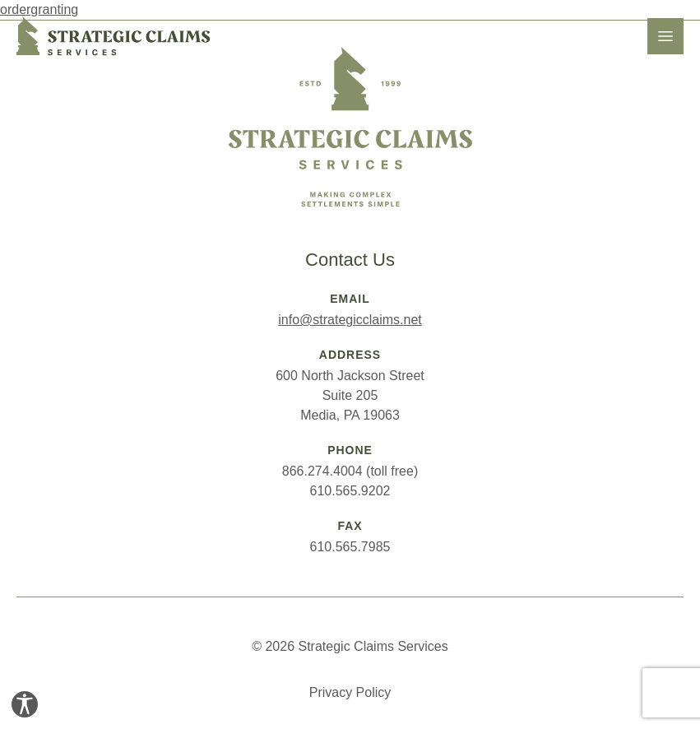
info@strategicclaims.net (350, 320)
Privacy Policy (350, 692)
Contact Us (350, 260)
